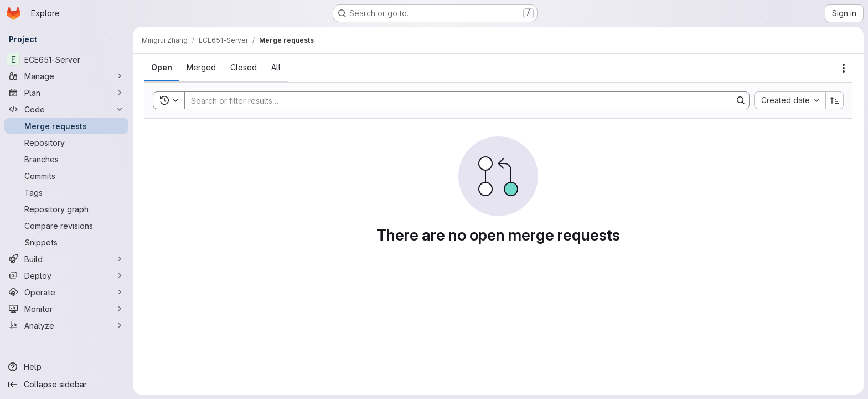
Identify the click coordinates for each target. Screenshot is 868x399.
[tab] (162, 68)
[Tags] (66, 192)
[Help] (66, 367)
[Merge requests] (66, 126)
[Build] (66, 259)
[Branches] (66, 159)
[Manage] (66, 76)
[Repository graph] (66, 209)
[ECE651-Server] (66, 59)
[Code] (66, 109)
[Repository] (66, 142)
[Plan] (66, 93)
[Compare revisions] (66, 226)
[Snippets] (66, 242)
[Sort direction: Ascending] (835, 100)
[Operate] (66, 292)
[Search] (453, 100)
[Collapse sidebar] (66, 385)
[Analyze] (66, 325)
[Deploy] (66, 275)
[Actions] (844, 68)
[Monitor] (66, 309)
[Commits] (66, 176)
